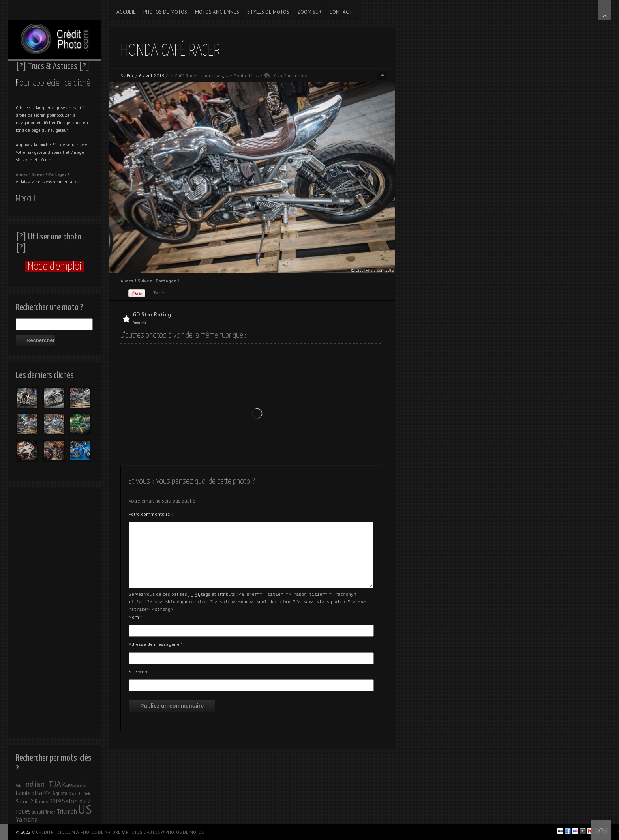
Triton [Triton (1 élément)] (51, 812)
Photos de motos (185, 832)
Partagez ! (59, 174)
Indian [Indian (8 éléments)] (34, 784)
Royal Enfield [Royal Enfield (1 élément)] (80, 793)
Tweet (159, 293)
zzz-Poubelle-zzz (244, 76)
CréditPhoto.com (55, 832)
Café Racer (186, 76)
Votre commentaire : (151, 514)
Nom (135, 616)
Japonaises (211, 76)
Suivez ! (39, 174)
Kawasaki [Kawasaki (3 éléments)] (74, 785)
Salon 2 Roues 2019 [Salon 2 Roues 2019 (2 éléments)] (38, 802)
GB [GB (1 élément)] (19, 785)
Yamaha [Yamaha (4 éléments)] (27, 819)
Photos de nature (100, 832)
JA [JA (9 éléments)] (58, 784)
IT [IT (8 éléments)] (49, 784)
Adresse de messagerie (156, 643)
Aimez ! (23, 174)
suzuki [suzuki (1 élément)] (38, 812)
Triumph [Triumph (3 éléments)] (67, 811)
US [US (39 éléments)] (85, 809)
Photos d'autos (143, 832)
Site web (138, 670)
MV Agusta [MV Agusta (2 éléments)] (55, 793)
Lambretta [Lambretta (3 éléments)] (29, 793)
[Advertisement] (54, 611)
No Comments (292, 76)
